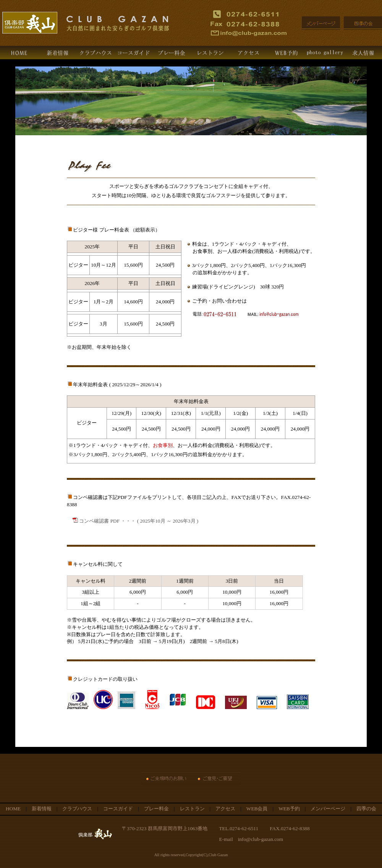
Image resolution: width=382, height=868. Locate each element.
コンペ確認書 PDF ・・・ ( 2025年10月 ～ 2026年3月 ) (135, 521)
